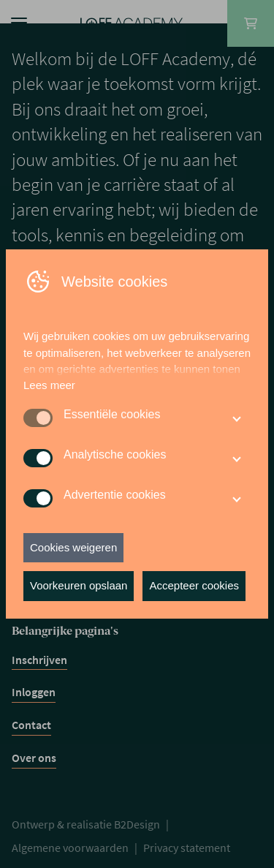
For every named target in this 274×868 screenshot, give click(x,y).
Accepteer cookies (194, 585)
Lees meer (49, 385)
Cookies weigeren (73, 547)
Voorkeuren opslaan (79, 585)
